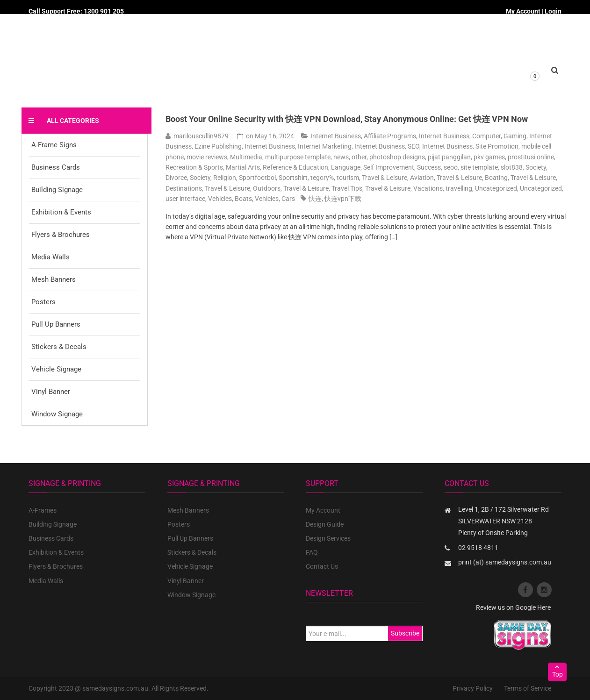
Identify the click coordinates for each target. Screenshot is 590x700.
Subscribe (405, 633)
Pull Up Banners (56, 324)
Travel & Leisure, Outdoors (243, 188)
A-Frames (43, 510)
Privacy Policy (473, 688)
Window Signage (57, 414)
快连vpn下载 (343, 199)
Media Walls (50, 257)
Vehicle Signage (56, 369)
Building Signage (57, 190)
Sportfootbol (257, 178)
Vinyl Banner (51, 392)
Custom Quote (335, 80)
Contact (386, 80)
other (359, 157)
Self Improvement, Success (402, 167)
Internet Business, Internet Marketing (298, 146)
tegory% (322, 178)
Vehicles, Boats (230, 199)
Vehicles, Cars (275, 199)
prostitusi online (531, 157)
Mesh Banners (54, 279)
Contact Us (322, 566)
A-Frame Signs (54, 145)
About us (282, 80)
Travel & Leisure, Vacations (404, 188)
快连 (315, 199)
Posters (43, 302)
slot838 (512, 167)
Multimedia (246, 157)
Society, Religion (213, 178)
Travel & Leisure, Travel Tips (323, 188)
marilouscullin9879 (201, 136)
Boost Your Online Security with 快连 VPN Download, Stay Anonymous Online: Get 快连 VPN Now (347, 119)
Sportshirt (293, 178)
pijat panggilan (449, 157)
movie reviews (207, 157)
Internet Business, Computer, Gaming (473, 136)
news (341, 157)
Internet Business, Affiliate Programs (363, 136)
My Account (523, 11)
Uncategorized (496, 188)
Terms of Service (528, 688)
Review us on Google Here (513, 607)
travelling (459, 188)
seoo (451, 167)
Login (553, 11)
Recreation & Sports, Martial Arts (213, 167)
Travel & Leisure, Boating (472, 178)
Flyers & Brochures (61, 235)
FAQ (312, 552)
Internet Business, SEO (387, 146)
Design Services (328, 538)
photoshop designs (397, 157)
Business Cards (56, 167)
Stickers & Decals (59, 347)
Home (187, 80)
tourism (348, 178)
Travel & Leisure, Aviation (398, 178)
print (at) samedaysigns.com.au (505, 562)
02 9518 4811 (478, 548)
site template (479, 167)
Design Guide (325, 524)
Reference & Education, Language (312, 167)
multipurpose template (298, 157)
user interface (185, 199)
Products (232, 80)
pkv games (489, 157)
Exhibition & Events (61, 212)
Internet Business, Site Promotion (470, 146)
